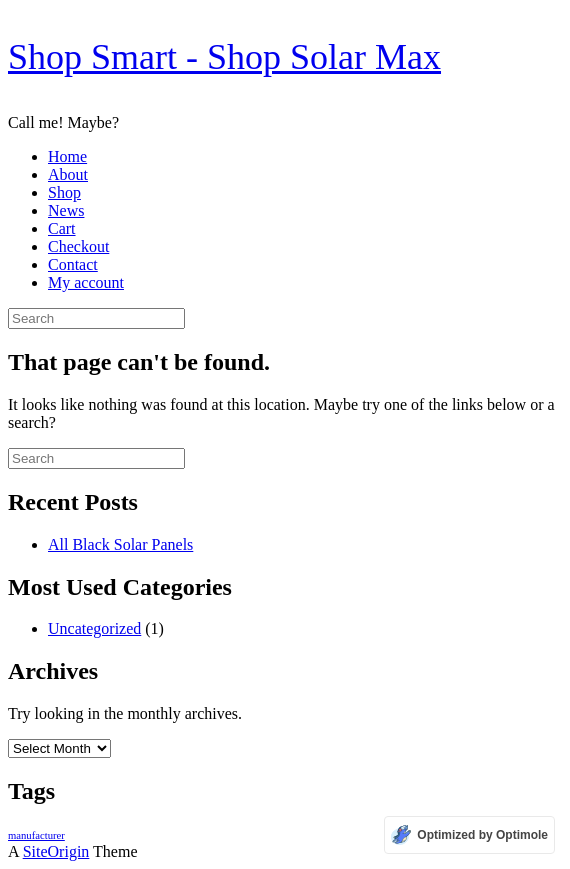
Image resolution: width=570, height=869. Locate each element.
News (66, 210)
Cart (62, 228)
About (68, 174)
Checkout (78, 246)
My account (86, 282)
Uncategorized (94, 628)
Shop (64, 192)
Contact (73, 264)
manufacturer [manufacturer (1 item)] (36, 835)
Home (67, 156)
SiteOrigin (56, 851)
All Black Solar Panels (120, 544)
